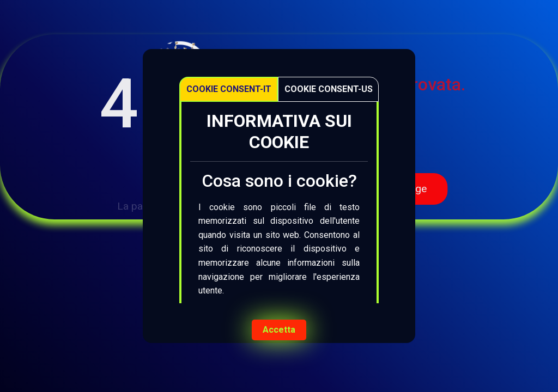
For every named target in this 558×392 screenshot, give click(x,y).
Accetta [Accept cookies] (279, 330)
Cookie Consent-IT (229, 89)
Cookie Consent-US (329, 89)
